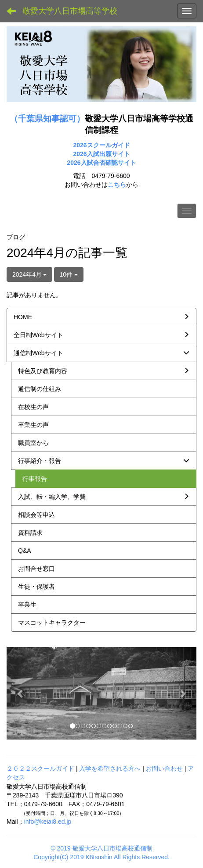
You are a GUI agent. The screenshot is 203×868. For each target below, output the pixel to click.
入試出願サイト (109, 154)
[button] (21, 693)
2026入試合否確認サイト (101, 163)
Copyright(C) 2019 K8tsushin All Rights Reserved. (101, 857)
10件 (69, 274)
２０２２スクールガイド (40, 768)
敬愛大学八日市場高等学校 (70, 11)
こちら (117, 185)
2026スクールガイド (101, 145)
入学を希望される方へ (110, 768)
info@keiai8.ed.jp (48, 822)
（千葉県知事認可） (47, 119)
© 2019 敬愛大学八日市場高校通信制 (101, 848)
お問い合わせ (164, 768)
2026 (80, 154)
